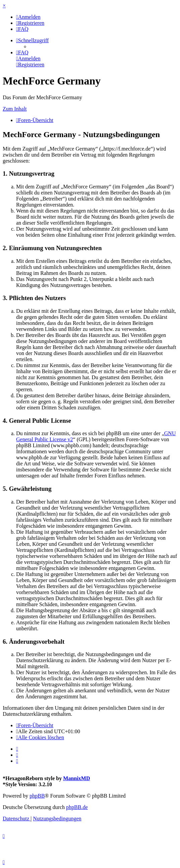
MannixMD (77, 778)
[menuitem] (28, 17)
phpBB (37, 796)
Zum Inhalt (15, 109)
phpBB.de (77, 807)
